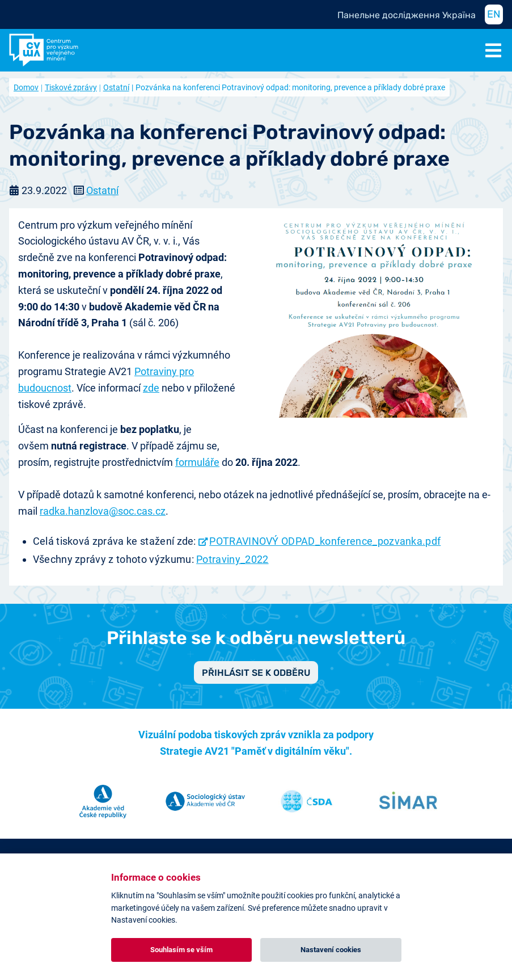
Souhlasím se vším (181, 950)
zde (151, 388)
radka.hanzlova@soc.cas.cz (103, 511)
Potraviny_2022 (232, 559)
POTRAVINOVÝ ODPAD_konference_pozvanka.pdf (325, 541)
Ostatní (116, 87)
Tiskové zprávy (71, 87)
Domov (26, 87)
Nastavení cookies (331, 950)
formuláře (197, 462)
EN (494, 14)
